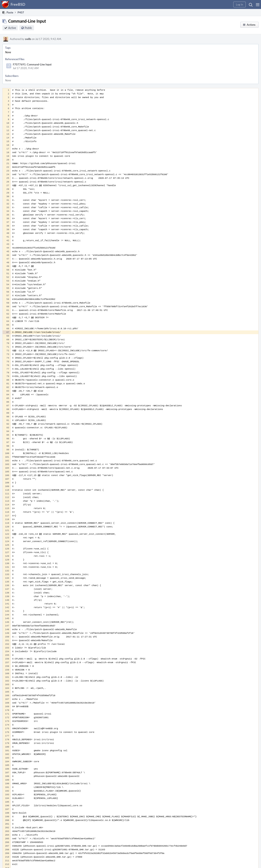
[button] (258, 4)
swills (28, 39)
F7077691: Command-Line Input (32, 64)
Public (28, 28)
